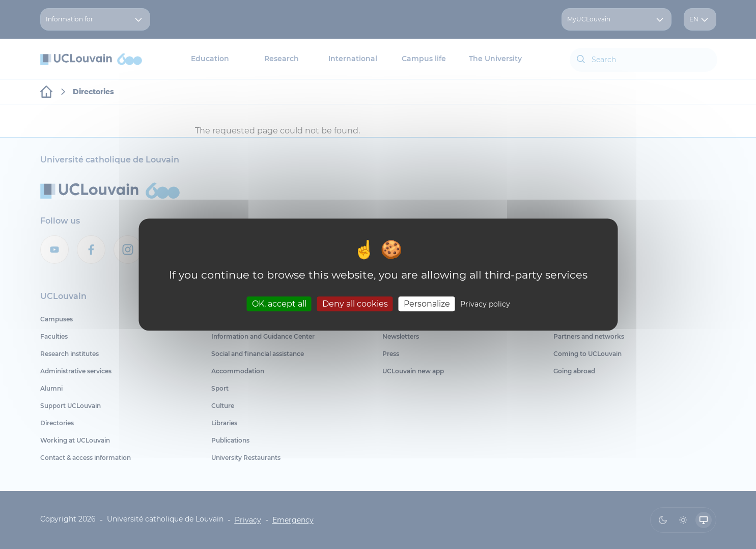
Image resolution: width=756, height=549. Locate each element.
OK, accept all (279, 304)
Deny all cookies (355, 304)
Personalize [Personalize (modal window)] (427, 304)
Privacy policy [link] (485, 304)
